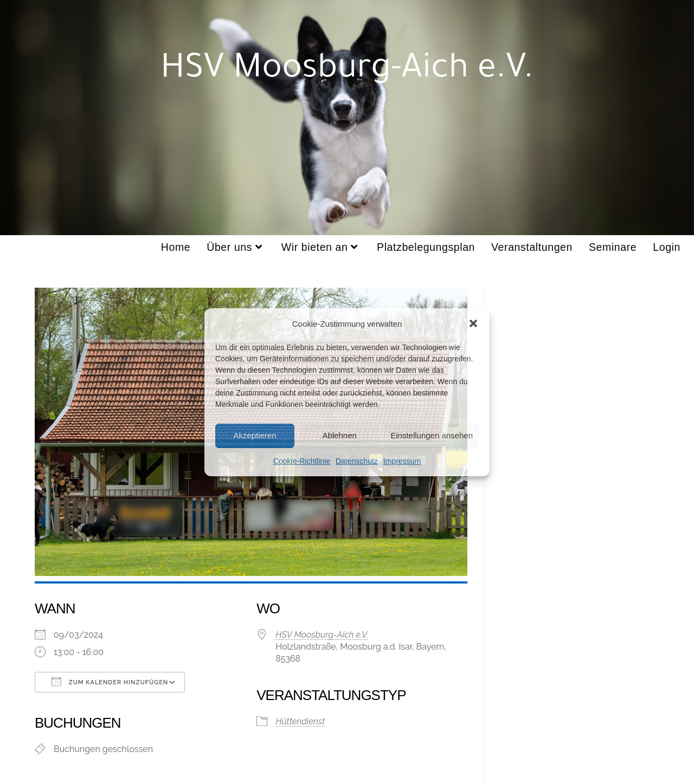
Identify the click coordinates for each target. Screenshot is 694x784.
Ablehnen (339, 435)
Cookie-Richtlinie (302, 461)
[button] (473, 323)
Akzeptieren (255, 435)
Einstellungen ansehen (432, 435)
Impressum (402, 461)
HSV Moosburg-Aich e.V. (322, 635)
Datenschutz (357, 461)
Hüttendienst (300, 721)
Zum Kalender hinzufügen (110, 682)
